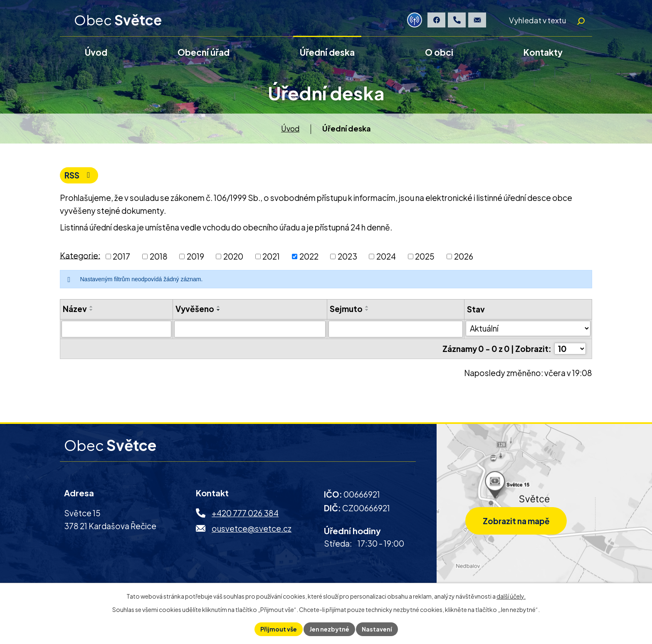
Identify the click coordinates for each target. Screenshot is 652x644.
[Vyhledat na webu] (544, 20)
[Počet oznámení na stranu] (570, 350)
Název (75, 310)
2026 (464, 258)
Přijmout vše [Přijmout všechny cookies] (279, 629)
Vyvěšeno (195, 310)
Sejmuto (346, 310)
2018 (159, 258)
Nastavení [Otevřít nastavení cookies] (377, 629)
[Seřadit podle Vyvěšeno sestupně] (219, 311)
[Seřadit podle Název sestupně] (91, 311)
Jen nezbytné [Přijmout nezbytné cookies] (329, 629)
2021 (271, 258)
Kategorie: (80, 256)
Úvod (290, 129)
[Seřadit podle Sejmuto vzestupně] (367, 308)
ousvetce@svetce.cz (252, 530)
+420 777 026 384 (245, 514)
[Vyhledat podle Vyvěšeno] (250, 330)
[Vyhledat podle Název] (116, 330)
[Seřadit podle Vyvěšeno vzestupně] (219, 308)
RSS (79, 176)
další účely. (511, 596)
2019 (195, 258)
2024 (386, 258)
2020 (233, 258)
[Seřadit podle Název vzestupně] (91, 308)
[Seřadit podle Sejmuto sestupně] (367, 311)
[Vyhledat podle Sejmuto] (396, 330)
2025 (425, 258)
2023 (347, 258)
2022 (309, 258)
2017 (121, 258)
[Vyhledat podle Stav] (528, 329)
